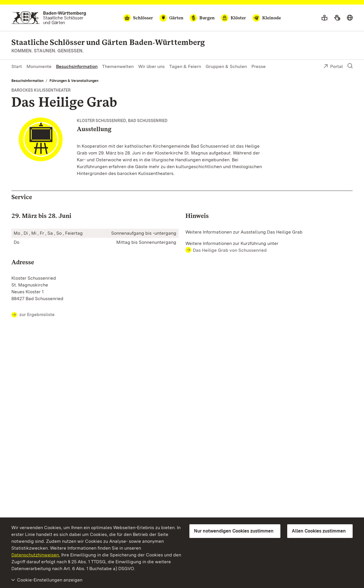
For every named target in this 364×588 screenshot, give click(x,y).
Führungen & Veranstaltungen (74, 81)
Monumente (39, 66)
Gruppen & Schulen (226, 66)
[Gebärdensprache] (337, 18)
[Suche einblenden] (350, 66)
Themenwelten (118, 66)
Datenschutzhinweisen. (36, 555)
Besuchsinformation (77, 66)
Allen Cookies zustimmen (319, 531)
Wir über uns (151, 66)
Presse (258, 66)
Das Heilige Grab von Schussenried (230, 250)
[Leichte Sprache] (324, 18)
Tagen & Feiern (185, 66)
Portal (333, 67)
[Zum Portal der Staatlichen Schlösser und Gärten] (49, 18)
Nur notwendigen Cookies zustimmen (234, 531)
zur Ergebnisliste (33, 315)
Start (17, 66)
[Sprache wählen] (350, 18)
